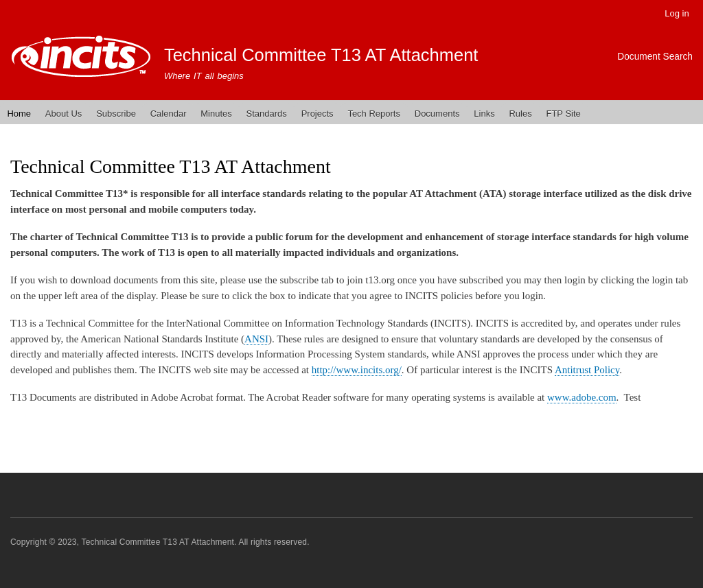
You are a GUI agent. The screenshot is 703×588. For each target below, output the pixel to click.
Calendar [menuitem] (169, 114)
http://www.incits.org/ (357, 370)
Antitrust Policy (587, 370)
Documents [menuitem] (437, 114)
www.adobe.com (582, 397)
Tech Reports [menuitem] (374, 114)
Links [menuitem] (484, 114)
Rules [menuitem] (520, 114)
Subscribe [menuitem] (116, 114)
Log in (677, 13)
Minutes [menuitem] (216, 114)
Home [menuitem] (19, 114)
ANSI (256, 339)
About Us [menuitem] (64, 114)
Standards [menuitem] (267, 114)
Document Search (655, 57)
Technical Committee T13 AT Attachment (321, 55)
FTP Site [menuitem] (563, 114)
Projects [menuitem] (318, 114)
